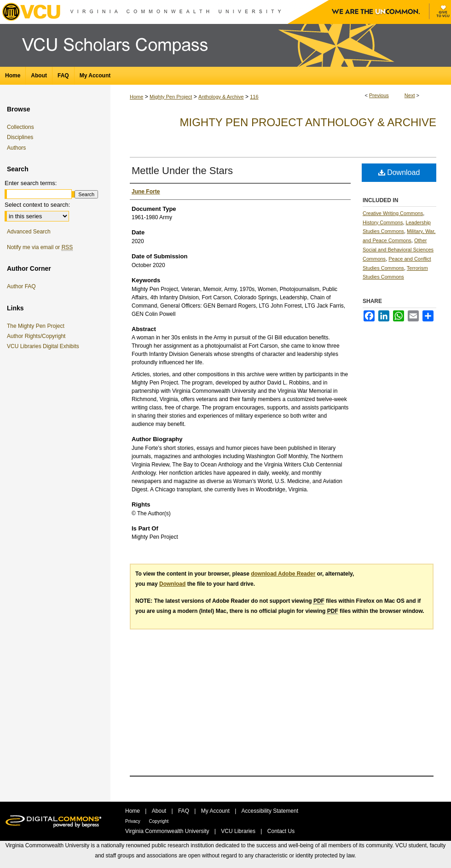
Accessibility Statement (270, 811)
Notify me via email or (40, 247)
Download (399, 172)
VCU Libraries (239, 831)
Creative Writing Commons (393, 213)
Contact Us (281, 831)
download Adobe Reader (283, 574)
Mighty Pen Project (171, 97)
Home (136, 97)
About (160, 811)
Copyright (159, 821)
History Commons (383, 222)
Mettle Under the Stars (182, 171)
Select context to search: (37, 205)
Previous (379, 95)
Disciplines (20, 137)
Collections (20, 127)
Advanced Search (29, 232)
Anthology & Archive (221, 97)
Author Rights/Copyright (38, 336)
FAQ (184, 811)
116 (254, 97)
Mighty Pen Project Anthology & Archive (308, 122)
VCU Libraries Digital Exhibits (45, 346)
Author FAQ (21, 286)
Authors (16, 148)
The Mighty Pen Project (37, 326)
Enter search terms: (31, 183)
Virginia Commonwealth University (168, 831)
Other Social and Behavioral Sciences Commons (398, 250)
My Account (216, 811)
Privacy (133, 821)
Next (410, 95)
